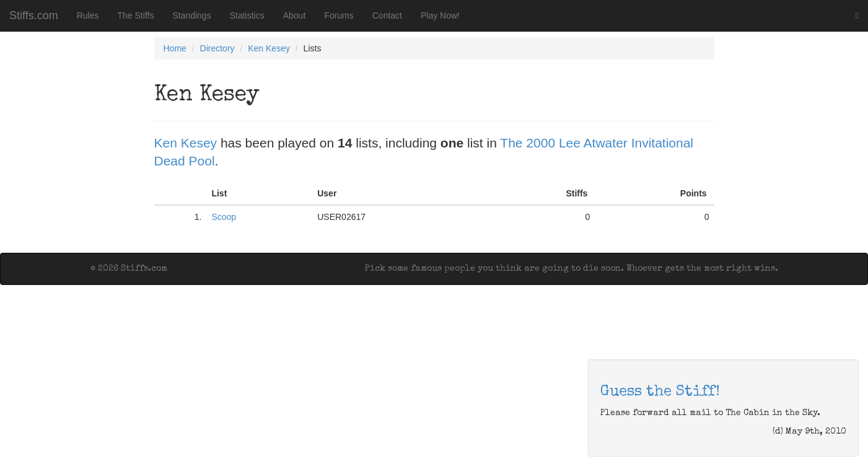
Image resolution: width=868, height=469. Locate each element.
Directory (217, 48)
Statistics (247, 15)
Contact (387, 15)
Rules (88, 15)
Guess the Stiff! (660, 392)
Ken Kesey (269, 48)
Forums (339, 15)
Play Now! (440, 15)
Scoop (224, 217)
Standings (191, 15)
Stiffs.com (34, 15)
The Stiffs (136, 15)
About (295, 15)
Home (175, 48)
